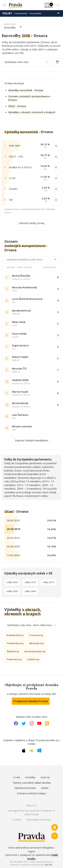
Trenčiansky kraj (15, 643)
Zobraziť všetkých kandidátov (32, 440)
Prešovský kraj (14, 659)
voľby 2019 (30, 582)
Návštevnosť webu (25, 788)
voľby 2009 (12, 591)
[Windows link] (39, 750)
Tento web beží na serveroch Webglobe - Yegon (31, 849)
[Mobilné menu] (4, 5)
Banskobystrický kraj (35, 651)
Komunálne (35, 13)
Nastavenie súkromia (39, 819)
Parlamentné (21, 13)
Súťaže (45, 788)
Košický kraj (33, 659)
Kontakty (30, 777)
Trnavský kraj (36, 635)
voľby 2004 (30, 591)
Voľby (7, 13)
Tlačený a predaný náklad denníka (32, 783)
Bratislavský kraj (15, 635)
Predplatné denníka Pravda (31, 701)
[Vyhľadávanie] (58, 5)
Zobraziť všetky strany (32, 223)
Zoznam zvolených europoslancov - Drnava (30, 98)
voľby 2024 (12, 582)
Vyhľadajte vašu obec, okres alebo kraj (32, 625)
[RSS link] (47, 723)
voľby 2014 (48, 582)
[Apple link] (24, 750)
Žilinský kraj (13, 651)
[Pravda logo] (25, 5)
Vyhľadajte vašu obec (26, 62)
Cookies (17, 819)
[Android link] (32, 750)
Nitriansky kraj (36, 643)
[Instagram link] (32, 723)
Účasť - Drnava (17, 106)
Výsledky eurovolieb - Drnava (26, 90)
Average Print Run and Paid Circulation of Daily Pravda (32, 812)
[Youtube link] (39, 723)
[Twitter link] (24, 723)
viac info (49, 865)
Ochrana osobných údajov (32, 793)
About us (31, 805)
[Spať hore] (55, 836)
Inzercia (45, 777)
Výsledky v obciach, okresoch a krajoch (32, 112)
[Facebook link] (16, 723)
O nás (17, 777)
